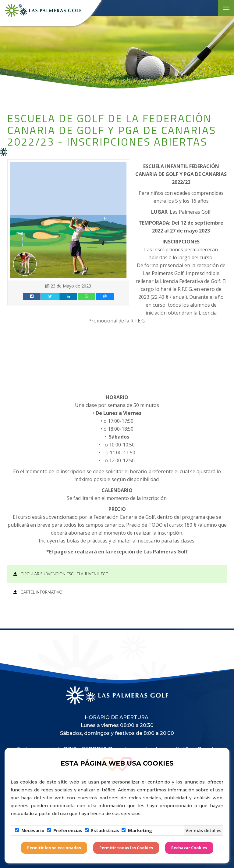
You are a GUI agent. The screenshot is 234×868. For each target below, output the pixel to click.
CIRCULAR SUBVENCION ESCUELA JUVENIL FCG (61, 574)
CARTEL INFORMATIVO (38, 592)
